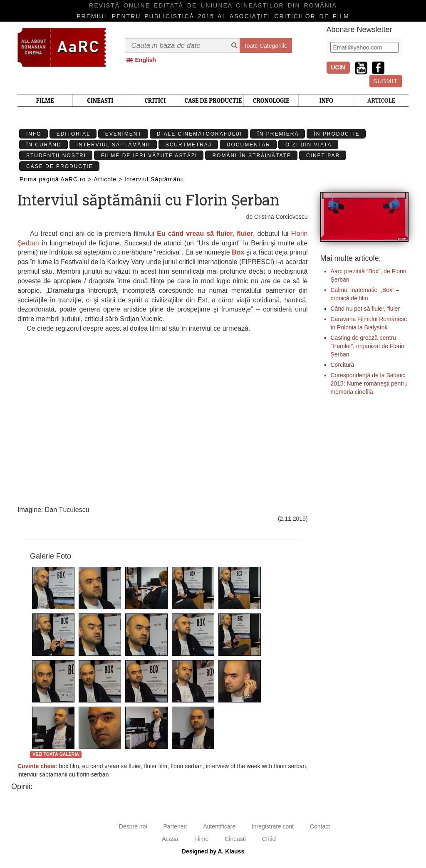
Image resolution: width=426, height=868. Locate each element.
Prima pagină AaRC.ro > (56, 179)
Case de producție (60, 166)
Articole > (108, 179)
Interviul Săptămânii (114, 145)
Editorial (73, 134)
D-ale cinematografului (200, 134)
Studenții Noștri (56, 156)
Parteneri (175, 826)
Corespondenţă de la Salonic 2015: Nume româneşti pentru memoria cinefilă (369, 383)
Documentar (249, 145)
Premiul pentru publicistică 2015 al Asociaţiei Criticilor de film (213, 16)
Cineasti (235, 839)
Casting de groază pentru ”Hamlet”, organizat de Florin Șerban (368, 346)
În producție (337, 134)
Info (34, 134)
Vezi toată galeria (56, 754)
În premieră (278, 134)
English (146, 60)
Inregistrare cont (273, 826)
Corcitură (343, 365)
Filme (201, 839)
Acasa (170, 839)
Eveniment (124, 134)
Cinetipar (323, 156)
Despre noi (133, 826)
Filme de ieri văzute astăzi (149, 156)
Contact (320, 826)
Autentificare (219, 826)
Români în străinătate (252, 156)
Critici (269, 839)
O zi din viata (309, 145)
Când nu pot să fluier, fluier (365, 309)
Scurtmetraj (189, 145)
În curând (44, 145)
